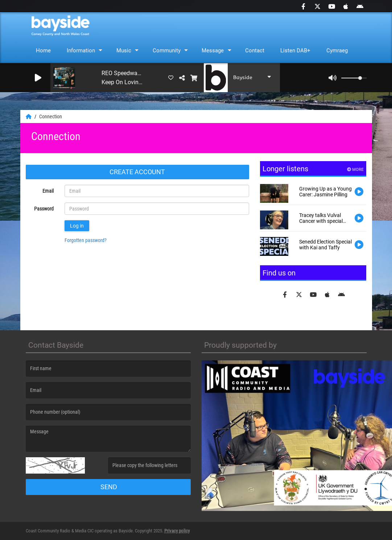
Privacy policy (177, 531)
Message (213, 50)
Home (43, 50)
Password (44, 209)
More (355, 170)
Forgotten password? (86, 240)
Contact (255, 50)
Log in (77, 226)
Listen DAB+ (295, 50)
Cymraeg (337, 50)
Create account (137, 172)
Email (48, 191)
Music (124, 50)
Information (81, 50)
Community (167, 50)
